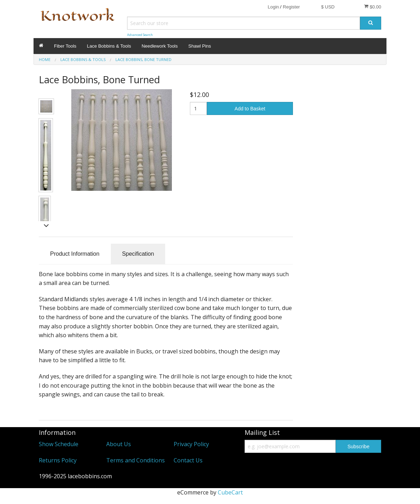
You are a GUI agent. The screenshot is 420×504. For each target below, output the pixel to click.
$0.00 (373, 7)
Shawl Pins (200, 46)
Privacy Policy (191, 444)
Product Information (75, 254)
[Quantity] (199, 108)
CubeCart (230, 492)
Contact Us (188, 460)
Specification (138, 254)
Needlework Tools (160, 46)
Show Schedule (59, 444)
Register (291, 7)
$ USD (328, 7)
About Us (119, 444)
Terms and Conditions (136, 460)
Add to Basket (250, 109)
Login (273, 7)
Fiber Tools (65, 46)
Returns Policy (58, 460)
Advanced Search (140, 35)
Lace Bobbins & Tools (109, 46)
